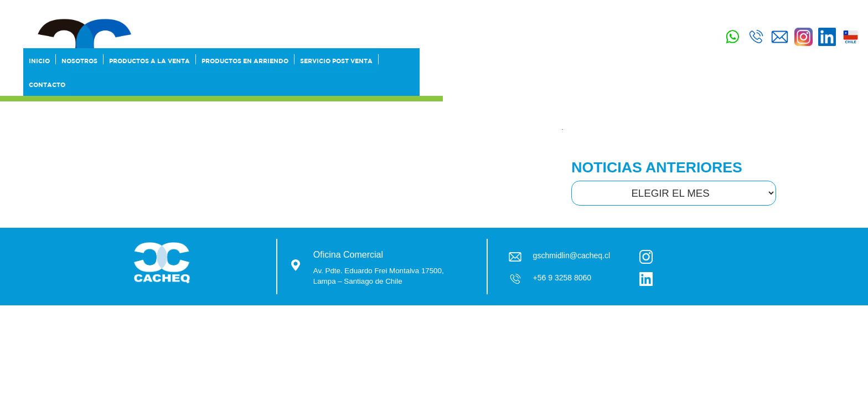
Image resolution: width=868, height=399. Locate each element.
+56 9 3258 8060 (562, 278)
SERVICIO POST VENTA (546, 85)
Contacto (612, 85)
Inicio (249, 85)
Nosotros (289, 85)
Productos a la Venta (359, 85)
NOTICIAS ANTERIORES (657, 167)
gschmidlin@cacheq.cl (572, 255)
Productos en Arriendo (454, 85)
